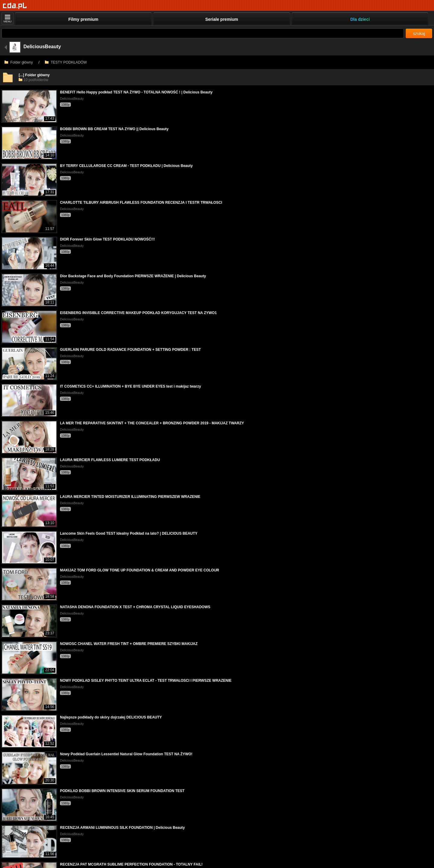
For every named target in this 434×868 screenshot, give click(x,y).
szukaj (419, 33)
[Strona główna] (15, 6)
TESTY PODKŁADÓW (66, 62)
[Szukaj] (203, 33)
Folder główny (19, 62)
